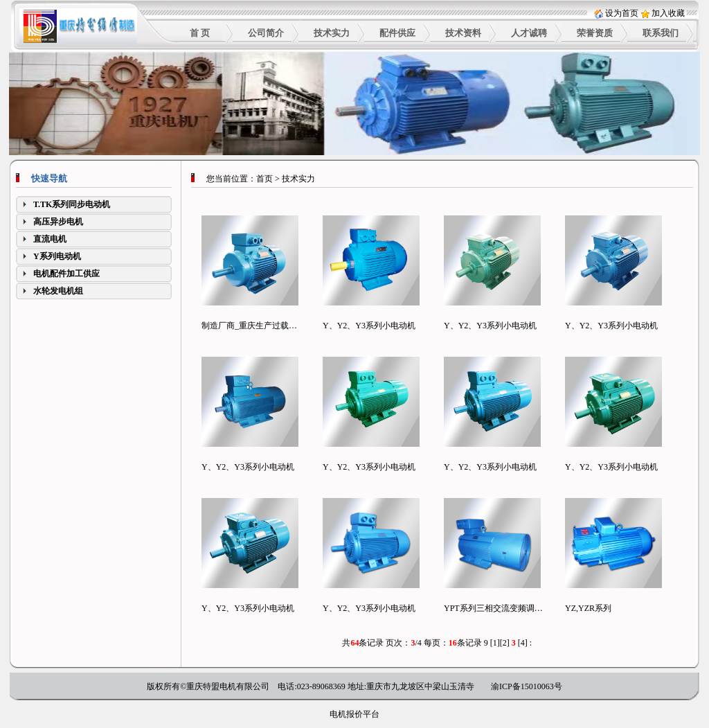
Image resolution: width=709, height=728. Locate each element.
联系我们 (661, 33)
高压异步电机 (58, 222)
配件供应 (397, 33)
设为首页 (622, 13)
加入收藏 (668, 13)
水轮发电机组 (58, 291)
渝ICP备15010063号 (527, 686)
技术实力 (332, 33)
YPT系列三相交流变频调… (493, 608)
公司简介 (266, 33)
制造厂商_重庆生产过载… (249, 326)
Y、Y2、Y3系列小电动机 (369, 326)
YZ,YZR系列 (588, 608)
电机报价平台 (354, 714)
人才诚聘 (529, 33)
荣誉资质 (595, 33)
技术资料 (463, 33)
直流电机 (50, 239)
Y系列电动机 (57, 256)
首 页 (200, 33)
